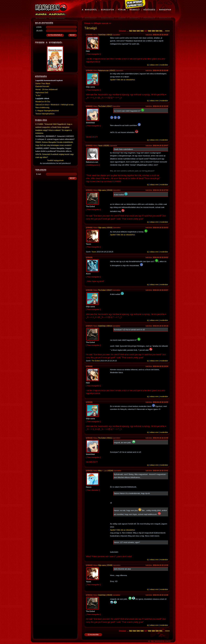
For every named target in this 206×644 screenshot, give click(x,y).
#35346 (110, 471)
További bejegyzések (55, 160)
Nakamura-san (103, 71)
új (148, 65)
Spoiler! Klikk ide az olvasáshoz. (123, 80)
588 (150, 31)
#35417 (109, 106)
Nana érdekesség (42, 107)
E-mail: (39, 174)
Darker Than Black (43, 83)
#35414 (109, 326)
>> (169, 31)
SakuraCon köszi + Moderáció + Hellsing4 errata (54, 105)
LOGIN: (39, 27)
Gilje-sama (102, 190)
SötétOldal (102, 35)
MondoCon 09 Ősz (43, 102)
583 (131, 31)
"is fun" (38, 95)
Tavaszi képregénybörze (45, 114)
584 (135, 31)
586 (142, 31)
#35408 (110, 565)
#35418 (110, 190)
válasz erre (154, 65)
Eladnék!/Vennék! (42, 86)
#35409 (109, 595)
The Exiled (102, 106)
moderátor (164, 65)
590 (157, 31)
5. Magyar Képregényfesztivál (47, 111)
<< (166, 31)
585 (138, 31)
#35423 (109, 35)
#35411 (109, 438)
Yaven (100, 146)
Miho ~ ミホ (102, 471)
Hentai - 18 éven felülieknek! (47, 89)
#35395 (106, 146)
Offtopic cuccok (101, 23)
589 (153, 31)
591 (161, 31)
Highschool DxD (42, 93)
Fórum (87, 23)
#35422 (112, 71)
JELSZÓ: (40, 31)
